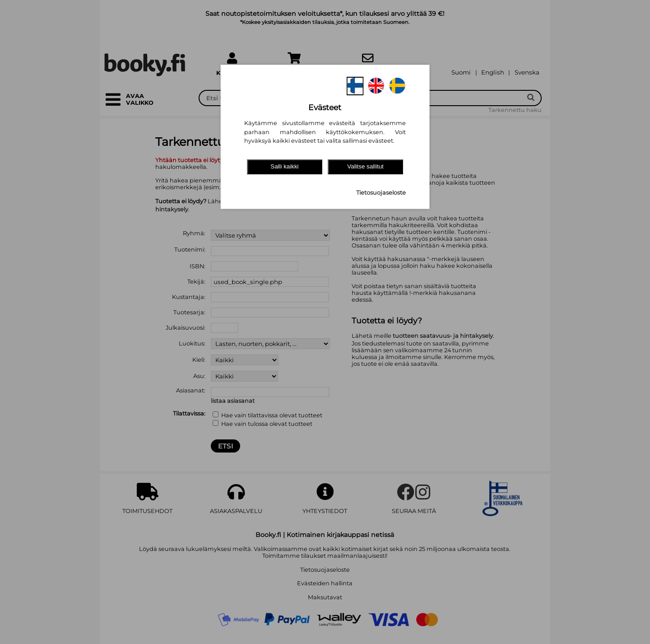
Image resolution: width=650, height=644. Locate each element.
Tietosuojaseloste (381, 193)
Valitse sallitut (365, 166)
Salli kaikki (284, 166)
